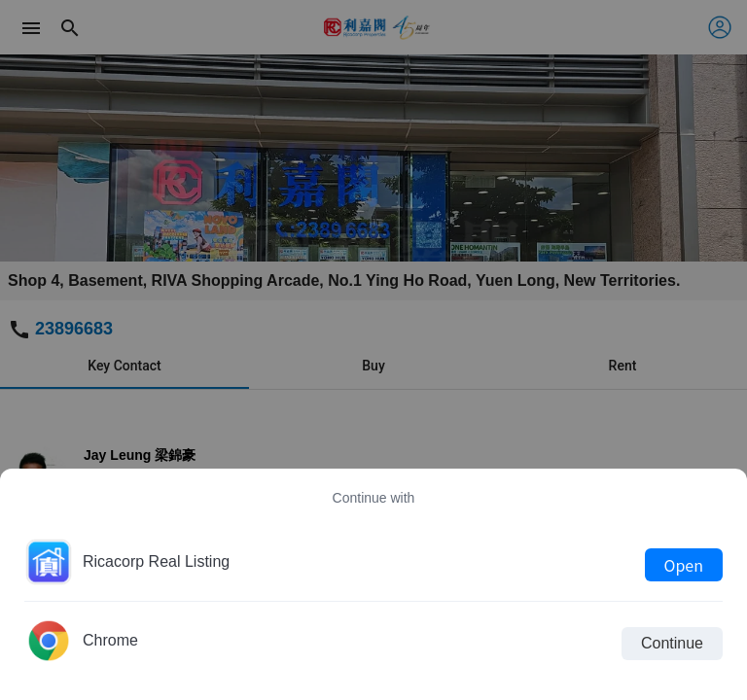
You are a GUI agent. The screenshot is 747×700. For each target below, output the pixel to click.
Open (684, 565)
